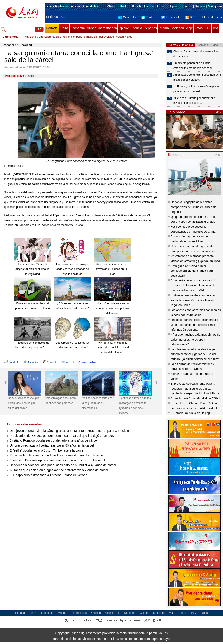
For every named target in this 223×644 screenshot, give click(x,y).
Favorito (30, 363)
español (9, 45)
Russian (149, 7)
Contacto (127, 17)
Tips (215, 28)
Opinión (124, 28)
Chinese (112, 7)
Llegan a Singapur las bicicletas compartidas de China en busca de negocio (194, 207)
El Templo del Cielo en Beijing (190, 413)
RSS (191, 17)
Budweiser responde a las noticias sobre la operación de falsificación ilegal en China (193, 300)
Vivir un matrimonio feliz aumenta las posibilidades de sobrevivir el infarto (113, 348)
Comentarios (87, 362)
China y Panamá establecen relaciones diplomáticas (197, 54)
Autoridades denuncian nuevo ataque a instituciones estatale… (197, 77)
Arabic (188, 7)
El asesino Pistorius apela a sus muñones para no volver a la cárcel (57, 460)
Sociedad (177, 28)
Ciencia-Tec (113, 613)
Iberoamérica (107, 28)
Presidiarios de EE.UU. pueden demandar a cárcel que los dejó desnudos (62, 436)
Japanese (175, 7)
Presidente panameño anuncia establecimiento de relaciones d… (194, 66)
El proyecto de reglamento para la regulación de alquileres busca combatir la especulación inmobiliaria (195, 388)
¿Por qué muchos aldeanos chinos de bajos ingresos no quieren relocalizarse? (195, 339)
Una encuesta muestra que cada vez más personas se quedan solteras (73, 269)
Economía (78, 28)
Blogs (204, 613)
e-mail (68, 363)
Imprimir (11, 363)
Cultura (164, 28)
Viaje (189, 28)
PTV (207, 28)
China (65, 28)
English (125, 7)
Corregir (49, 363)
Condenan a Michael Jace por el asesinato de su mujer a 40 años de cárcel (63, 465)
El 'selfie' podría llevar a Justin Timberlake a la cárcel (47, 450)
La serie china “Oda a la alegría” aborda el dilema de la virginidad (32, 269)
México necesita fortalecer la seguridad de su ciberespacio (98, 403)
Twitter (148, 17)
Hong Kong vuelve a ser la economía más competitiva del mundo (113, 308)
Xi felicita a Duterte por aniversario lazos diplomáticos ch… (194, 101)
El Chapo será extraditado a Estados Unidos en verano (48, 475)
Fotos (199, 28)
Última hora (10, 37)
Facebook (170, 17)
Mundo (92, 28)
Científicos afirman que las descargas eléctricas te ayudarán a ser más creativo (135, 405)
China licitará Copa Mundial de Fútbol (195, 398)
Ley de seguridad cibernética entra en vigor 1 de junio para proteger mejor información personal (195, 325)
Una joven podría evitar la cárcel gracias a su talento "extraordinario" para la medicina (70, 431)
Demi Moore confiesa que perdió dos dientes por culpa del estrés (24, 403)
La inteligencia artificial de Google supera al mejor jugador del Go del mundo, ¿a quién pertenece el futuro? (195, 354)
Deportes (150, 28)
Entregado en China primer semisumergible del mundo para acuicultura (192, 271)
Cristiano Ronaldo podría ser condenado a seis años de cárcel (54, 440)
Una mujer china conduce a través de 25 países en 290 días (113, 269)
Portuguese (215, 7)
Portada (52, 28)
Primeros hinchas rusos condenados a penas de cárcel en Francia (56, 455)
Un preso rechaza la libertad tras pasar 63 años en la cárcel (52, 445)
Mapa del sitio (212, 17)
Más (218, 112)
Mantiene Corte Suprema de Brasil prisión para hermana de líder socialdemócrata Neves (79, 37)
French (136, 7)
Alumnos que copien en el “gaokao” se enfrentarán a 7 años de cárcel (59, 470)
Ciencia (137, 28)
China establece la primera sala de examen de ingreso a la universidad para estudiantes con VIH (194, 285)
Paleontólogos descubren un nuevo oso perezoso (60, 400)
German (200, 7)
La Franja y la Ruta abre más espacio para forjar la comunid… (196, 89)
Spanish (161, 7)
